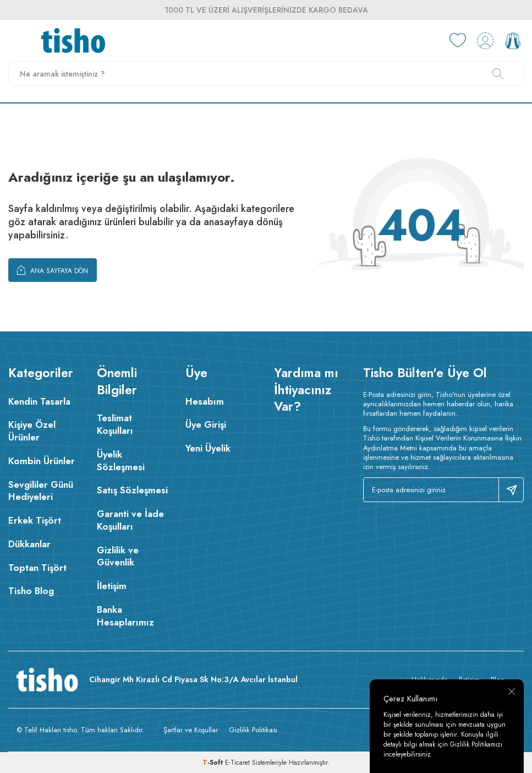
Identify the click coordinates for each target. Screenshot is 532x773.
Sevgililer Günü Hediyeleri (41, 491)
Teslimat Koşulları (115, 424)
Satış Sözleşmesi (132, 490)
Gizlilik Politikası (253, 730)
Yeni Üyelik (208, 448)
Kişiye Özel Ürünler (32, 431)
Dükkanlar (29, 544)
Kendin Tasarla (39, 401)
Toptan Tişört (37, 568)
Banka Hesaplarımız (125, 616)
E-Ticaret (237, 763)
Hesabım (205, 401)
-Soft (214, 763)
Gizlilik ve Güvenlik (118, 556)
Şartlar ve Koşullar (191, 730)
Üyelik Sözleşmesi (121, 461)
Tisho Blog (31, 591)
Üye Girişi (206, 424)
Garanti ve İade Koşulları (130, 520)
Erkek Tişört (35, 520)
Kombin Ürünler (42, 461)
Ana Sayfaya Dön (53, 270)
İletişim (112, 586)
